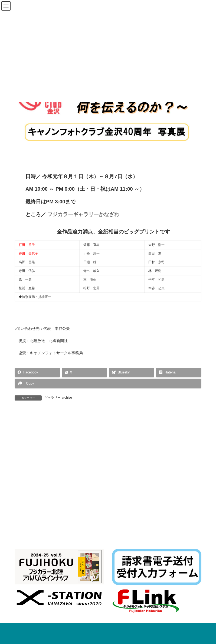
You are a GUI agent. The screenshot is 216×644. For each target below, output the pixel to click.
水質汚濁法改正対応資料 (103, 549)
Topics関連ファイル (148, 549)
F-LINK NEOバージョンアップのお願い (141, 641)
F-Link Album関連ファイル (39, 552)
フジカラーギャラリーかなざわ (83, 214)
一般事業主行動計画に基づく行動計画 (47, 549)
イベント (164, 580)
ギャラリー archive (58, 398)
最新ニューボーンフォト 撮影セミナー (141, 585)
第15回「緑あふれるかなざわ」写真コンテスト (64, 424)
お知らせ (150, 580)
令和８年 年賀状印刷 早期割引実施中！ (142, 622)
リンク (110, 552)
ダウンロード (135, 552)
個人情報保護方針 (81, 552)
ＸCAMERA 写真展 (169, 424)
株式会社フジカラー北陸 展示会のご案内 (142, 604)
